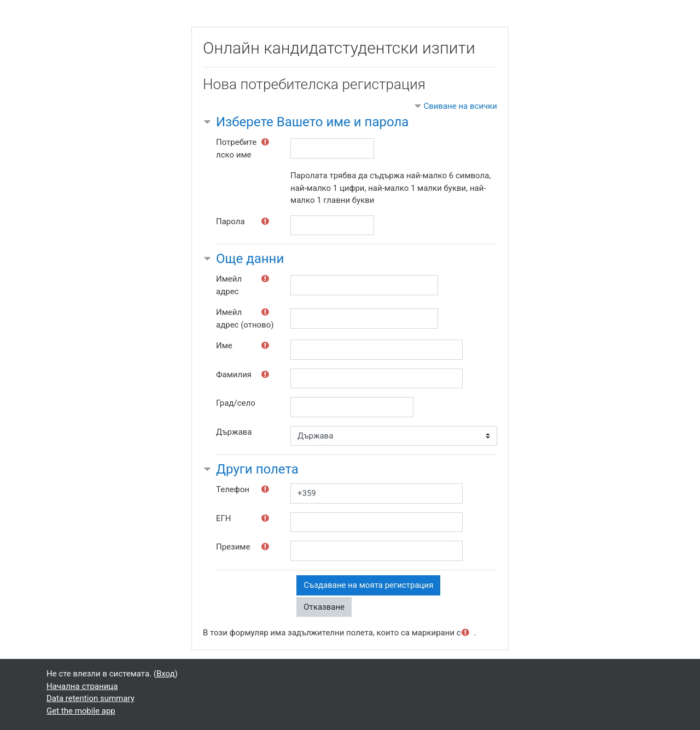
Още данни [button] (250, 259)
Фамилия (234, 375)
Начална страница (82, 686)
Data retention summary (91, 698)
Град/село (236, 403)
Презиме (233, 547)
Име (224, 346)
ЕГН (224, 518)
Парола (231, 221)
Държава (234, 432)
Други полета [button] (257, 469)
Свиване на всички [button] (460, 106)
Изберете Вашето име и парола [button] (312, 122)
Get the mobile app (81, 711)
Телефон (233, 489)
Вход (166, 674)
